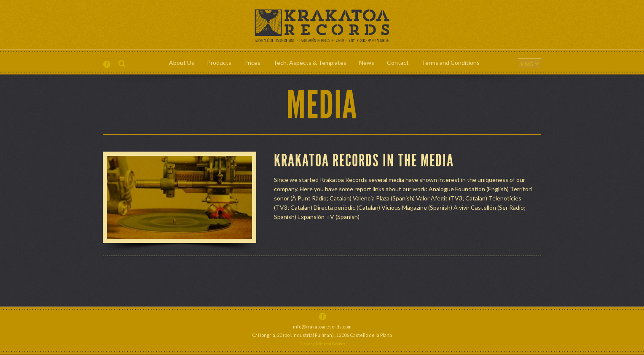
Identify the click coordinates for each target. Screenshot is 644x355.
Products (219, 63)
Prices (252, 63)
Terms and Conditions (451, 63)
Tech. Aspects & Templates (310, 63)
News (367, 63)
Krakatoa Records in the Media (364, 161)
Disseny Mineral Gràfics (322, 344)
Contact (398, 63)
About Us (182, 63)
